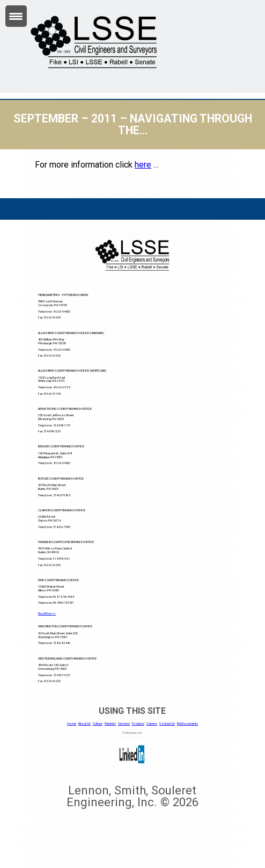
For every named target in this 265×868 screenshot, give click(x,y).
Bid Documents (187, 724)
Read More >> (47, 613)
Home (72, 724)
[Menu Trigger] (16, 16)
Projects (138, 724)
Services (124, 724)
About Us (84, 724)
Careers (152, 724)
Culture (98, 724)
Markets (110, 724)
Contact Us (167, 724)
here (143, 165)
